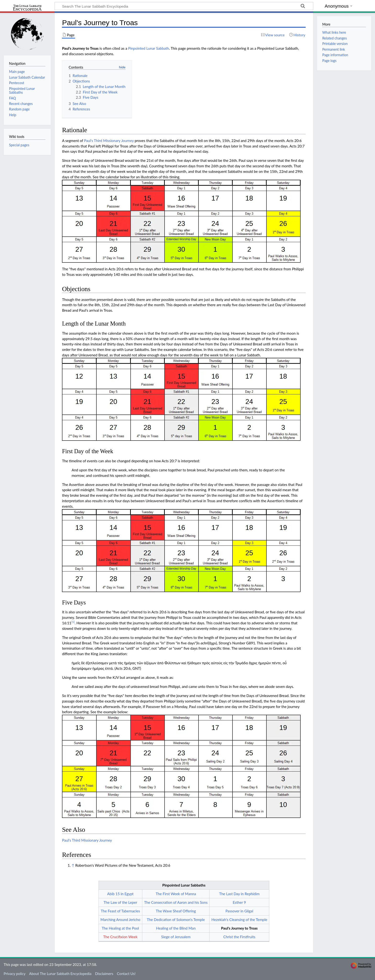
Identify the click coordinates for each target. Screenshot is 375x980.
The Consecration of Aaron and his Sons (176, 902)
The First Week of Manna (176, 894)
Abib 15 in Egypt (120, 894)
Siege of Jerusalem (176, 937)
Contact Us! (126, 974)
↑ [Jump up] (73, 865)
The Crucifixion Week (121, 937)
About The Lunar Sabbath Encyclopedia (60, 974)
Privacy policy (14, 974)
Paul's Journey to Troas (239, 928)
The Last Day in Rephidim (239, 894)
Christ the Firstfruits (239, 937)
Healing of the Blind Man (176, 928)
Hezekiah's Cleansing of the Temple (239, 920)
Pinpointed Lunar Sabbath (149, 48)
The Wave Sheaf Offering (176, 911)
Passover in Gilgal (239, 911)
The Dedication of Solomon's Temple (176, 920)
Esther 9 (239, 902)
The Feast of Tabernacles (120, 911)
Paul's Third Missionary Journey (109, 141)
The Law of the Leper (120, 902)
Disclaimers (104, 974)
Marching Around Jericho (120, 920)
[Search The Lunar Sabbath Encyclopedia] (184, 6)
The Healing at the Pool (120, 928)
